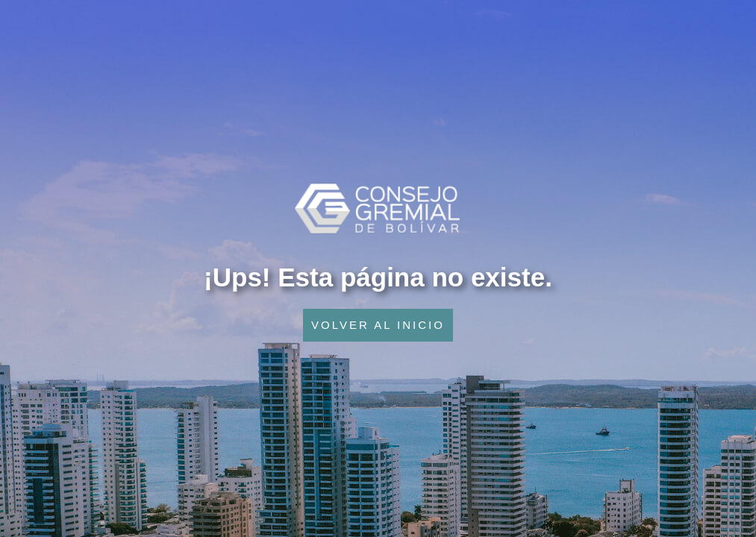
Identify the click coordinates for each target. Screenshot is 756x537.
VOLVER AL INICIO (378, 325)
